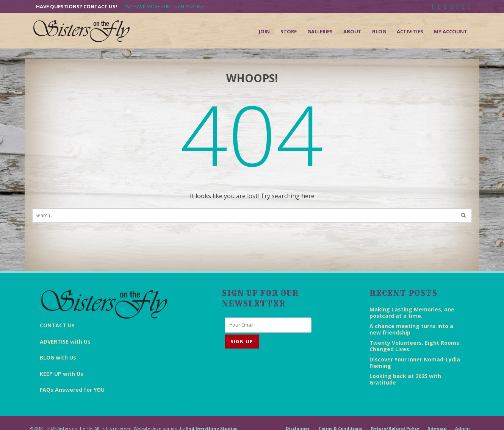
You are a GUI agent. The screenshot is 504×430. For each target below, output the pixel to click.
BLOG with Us (58, 357)
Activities (410, 31)
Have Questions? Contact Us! (77, 7)
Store (289, 31)
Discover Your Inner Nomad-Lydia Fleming (415, 363)
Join (264, 31)
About (352, 31)
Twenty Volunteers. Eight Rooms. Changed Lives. (415, 346)
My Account (451, 31)
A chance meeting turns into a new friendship (411, 329)
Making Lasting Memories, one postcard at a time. (412, 313)
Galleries (320, 31)
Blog (379, 31)
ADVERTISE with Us (65, 342)
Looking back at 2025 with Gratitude (405, 379)
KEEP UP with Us (62, 374)
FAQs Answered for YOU (72, 390)
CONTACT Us (57, 325)
